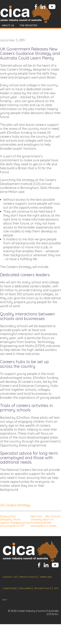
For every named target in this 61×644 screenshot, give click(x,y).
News (6, 47)
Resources (23, 47)
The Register (28, 25)
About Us (8, 25)
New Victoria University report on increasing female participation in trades (45, 521)
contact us (10, 577)
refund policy (43, 588)
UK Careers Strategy (15, 505)
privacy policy (28, 577)
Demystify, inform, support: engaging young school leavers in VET (15, 521)
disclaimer (25, 588)
